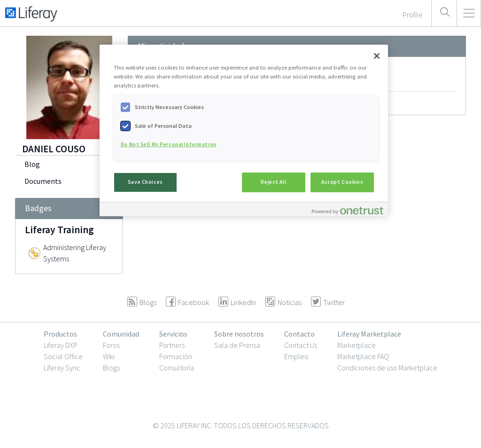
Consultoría (177, 368)
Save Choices (145, 182)
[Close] (377, 56)
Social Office (63, 356)
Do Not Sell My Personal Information (169, 144)
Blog (32, 164)
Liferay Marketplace (369, 334)
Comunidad (121, 334)
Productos (60, 334)
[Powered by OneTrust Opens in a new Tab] (348, 210)
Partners (172, 345)
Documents (43, 181)
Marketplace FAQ (363, 356)
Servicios (173, 334)
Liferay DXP (61, 345)
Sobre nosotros (239, 334)
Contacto (299, 334)
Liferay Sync (62, 368)
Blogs (111, 368)
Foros (111, 345)
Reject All (273, 182)
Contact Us (301, 345)
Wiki (109, 356)
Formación (176, 356)
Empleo (296, 356)
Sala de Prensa (237, 345)
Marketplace (357, 345)
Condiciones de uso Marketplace (387, 368)
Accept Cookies (342, 182)
